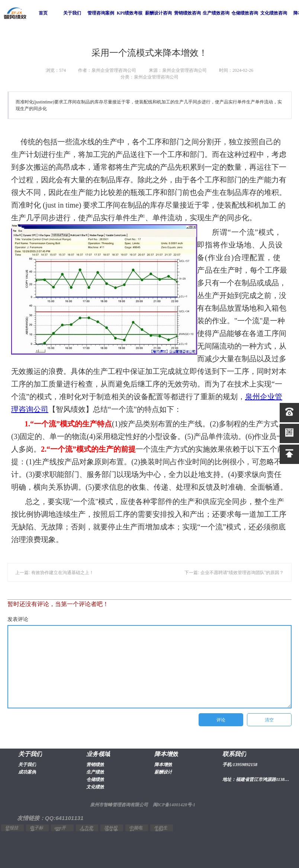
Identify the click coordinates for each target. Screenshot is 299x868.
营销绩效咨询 (187, 13)
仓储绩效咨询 (245, 13)
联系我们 (234, 754)
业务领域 (98, 754)
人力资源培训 (86, 830)
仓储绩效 (95, 779)
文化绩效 (95, 787)
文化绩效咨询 (274, 13)
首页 (43, 13)
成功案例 (27, 772)
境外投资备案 (111, 830)
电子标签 (36, 830)
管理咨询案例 (101, 13)
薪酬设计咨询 (158, 13)
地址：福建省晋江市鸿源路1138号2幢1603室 (256, 779)
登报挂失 (12, 830)
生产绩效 (95, 772)
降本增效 (166, 754)
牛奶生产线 (161, 830)
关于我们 (72, 13)
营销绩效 (95, 765)
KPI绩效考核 (130, 13)
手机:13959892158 (240, 765)
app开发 (60, 830)
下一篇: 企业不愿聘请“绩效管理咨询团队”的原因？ (234, 573)
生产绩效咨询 (216, 13)
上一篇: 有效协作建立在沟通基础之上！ (54, 573)
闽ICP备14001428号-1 (174, 805)
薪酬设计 (163, 772)
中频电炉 (136, 830)
